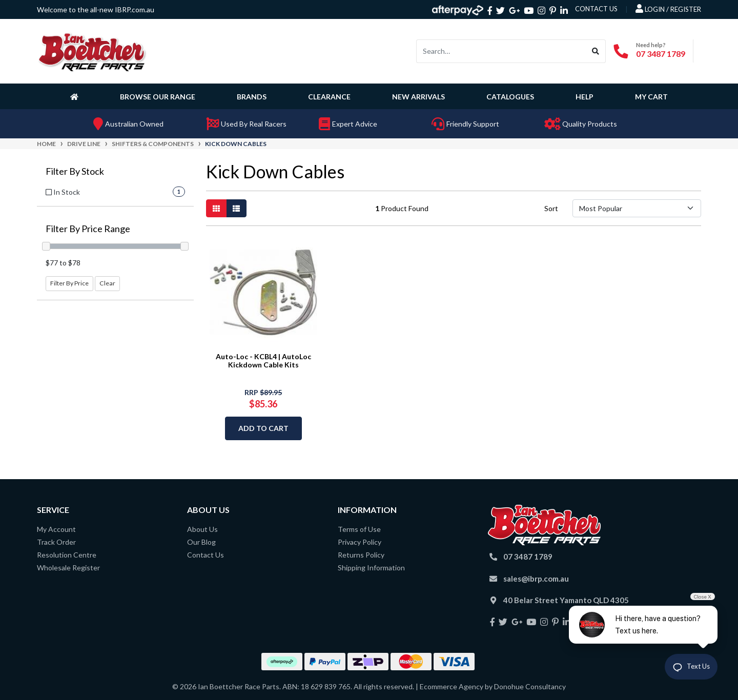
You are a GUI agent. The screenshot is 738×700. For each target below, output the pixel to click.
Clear (107, 283)
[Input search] (501, 51)
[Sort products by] (637, 208)
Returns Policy (361, 555)
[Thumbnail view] (216, 208)
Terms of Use (359, 529)
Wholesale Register (68, 568)
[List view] (236, 208)
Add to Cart (263, 428)
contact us (596, 9)
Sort (551, 208)
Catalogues (510, 97)
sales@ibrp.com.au (536, 579)
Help (585, 97)
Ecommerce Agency (452, 686)
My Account (56, 529)
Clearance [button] (329, 97)
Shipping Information (371, 568)
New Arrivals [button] (418, 97)
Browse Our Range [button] (158, 97)
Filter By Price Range (88, 229)
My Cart (651, 97)
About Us (202, 529)
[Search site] (596, 51)
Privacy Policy (360, 542)
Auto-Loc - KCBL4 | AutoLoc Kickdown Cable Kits (263, 361)
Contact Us (206, 555)
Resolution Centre (67, 555)
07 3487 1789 (661, 54)
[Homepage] (76, 96)
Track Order (56, 542)
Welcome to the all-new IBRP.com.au (96, 9)
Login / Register (668, 9)
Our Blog (201, 542)
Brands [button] (252, 97)
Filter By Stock (75, 171)
